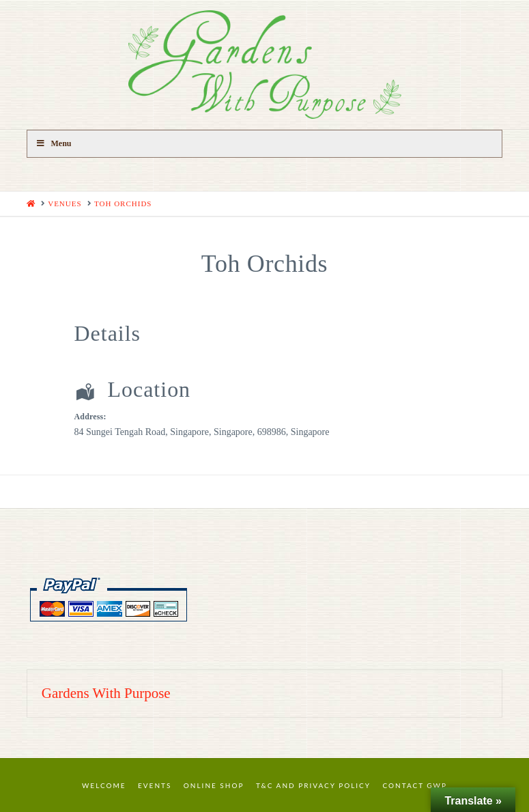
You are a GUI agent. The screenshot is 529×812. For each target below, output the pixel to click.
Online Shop (214, 785)
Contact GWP (415, 785)
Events (155, 785)
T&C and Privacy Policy (313, 785)
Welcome (104, 785)
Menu (54, 143)
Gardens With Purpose (106, 693)
